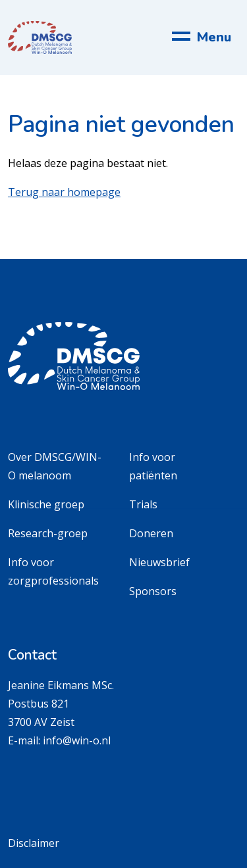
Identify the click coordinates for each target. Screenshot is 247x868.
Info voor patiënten (153, 466)
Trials (143, 504)
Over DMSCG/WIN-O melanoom (55, 466)
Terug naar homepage (64, 192)
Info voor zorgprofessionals (53, 571)
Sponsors (153, 591)
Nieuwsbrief (159, 562)
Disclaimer (34, 843)
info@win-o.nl (77, 740)
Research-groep (48, 533)
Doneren (151, 533)
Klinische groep (46, 504)
